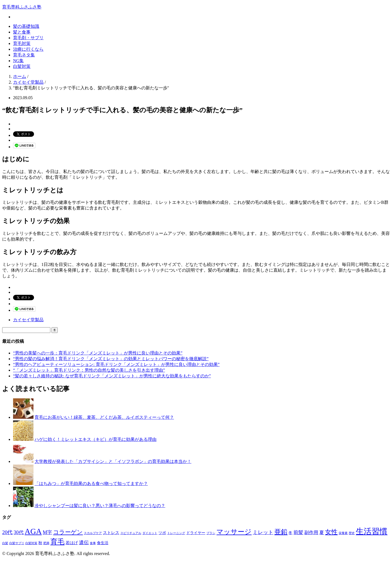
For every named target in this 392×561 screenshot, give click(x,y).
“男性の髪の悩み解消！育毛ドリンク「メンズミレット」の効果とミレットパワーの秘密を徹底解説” (111, 359)
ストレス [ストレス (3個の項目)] (111, 533)
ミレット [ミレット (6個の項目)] (263, 532)
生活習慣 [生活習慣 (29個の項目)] (372, 531)
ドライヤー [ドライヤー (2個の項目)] (196, 533)
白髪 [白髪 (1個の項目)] (5, 543)
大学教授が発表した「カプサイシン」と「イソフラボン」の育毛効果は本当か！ (113, 461)
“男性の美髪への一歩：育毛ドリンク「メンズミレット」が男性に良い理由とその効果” (98, 353)
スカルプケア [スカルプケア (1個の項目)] (93, 533)
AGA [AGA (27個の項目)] (33, 531)
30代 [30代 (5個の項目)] (19, 532)
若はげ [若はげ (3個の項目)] (72, 543)
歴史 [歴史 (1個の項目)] (352, 533)
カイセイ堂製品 (28, 320)
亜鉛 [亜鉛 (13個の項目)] (281, 532)
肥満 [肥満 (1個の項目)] (46, 543)
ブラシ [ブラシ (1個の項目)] (211, 533)
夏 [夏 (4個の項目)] (322, 533)
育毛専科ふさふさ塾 (22, 7)
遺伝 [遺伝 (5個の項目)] (84, 542)
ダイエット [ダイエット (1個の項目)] (150, 533)
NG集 (18, 61)
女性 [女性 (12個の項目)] (331, 532)
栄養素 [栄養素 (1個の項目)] (343, 533)
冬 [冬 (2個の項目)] (290, 533)
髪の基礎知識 (26, 26)
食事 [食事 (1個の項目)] (93, 543)
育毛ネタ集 (24, 55)
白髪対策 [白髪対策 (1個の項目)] (31, 543)
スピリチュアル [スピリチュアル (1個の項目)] (131, 533)
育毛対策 (22, 43)
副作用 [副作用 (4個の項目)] (311, 533)
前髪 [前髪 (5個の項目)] (298, 532)
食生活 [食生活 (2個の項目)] (103, 543)
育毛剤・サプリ (28, 38)
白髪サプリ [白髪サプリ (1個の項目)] (17, 543)
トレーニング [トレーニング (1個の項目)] (176, 533)
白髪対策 (22, 66)
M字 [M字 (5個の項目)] (47, 532)
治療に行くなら (28, 49)
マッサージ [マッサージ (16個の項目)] (234, 532)
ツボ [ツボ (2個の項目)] (162, 533)
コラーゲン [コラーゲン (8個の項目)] (68, 532)
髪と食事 (22, 32)
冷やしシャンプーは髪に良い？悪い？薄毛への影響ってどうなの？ (100, 506)
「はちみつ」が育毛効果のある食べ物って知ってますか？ (91, 483)
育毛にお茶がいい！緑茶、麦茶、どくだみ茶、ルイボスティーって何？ (104, 417)
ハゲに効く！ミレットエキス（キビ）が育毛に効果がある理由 (96, 439)
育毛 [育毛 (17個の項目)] (57, 542)
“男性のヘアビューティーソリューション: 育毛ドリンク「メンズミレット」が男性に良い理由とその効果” (116, 364)
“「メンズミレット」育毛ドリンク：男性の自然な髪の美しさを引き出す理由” (89, 370)
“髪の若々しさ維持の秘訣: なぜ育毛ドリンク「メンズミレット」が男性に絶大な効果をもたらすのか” (112, 376)
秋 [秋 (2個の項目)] (40, 543)
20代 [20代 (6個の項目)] (7, 532)
